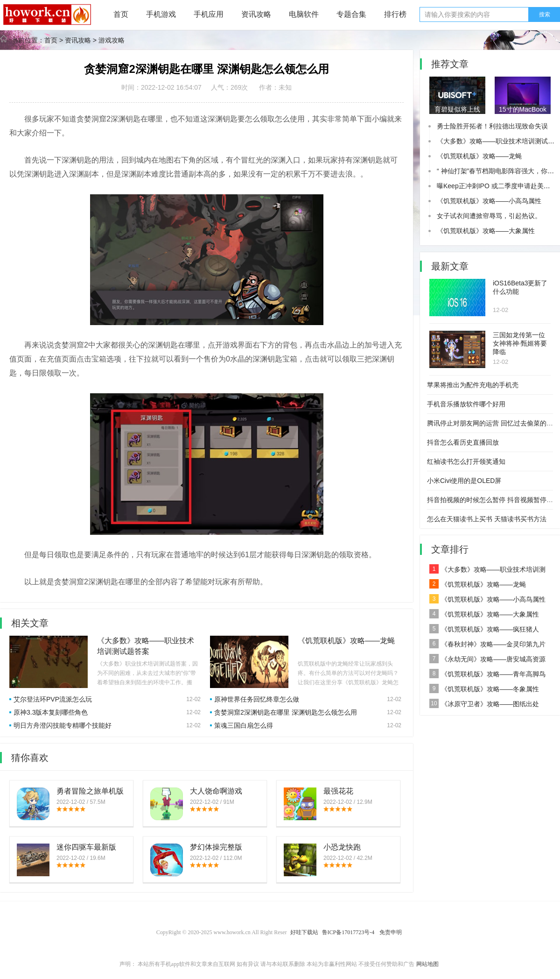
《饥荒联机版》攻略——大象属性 (486, 231)
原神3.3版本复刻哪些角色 (51, 712)
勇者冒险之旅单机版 (90, 791)
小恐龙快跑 (342, 847)
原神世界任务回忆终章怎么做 (257, 699)
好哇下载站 (304, 932)
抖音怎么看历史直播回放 (463, 442)
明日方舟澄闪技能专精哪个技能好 (63, 725)
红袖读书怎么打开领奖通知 (466, 461)
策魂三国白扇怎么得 (244, 725)
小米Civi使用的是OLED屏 (464, 481)
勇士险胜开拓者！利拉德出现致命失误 (492, 126)
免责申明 (391, 932)
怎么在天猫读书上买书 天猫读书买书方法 (487, 519)
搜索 (545, 14)
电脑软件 (304, 14)
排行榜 (395, 14)
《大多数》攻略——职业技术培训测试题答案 (487, 571)
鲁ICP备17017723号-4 (349, 932)
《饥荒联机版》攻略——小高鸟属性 (489, 201)
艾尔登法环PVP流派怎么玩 (53, 699)
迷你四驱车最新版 (86, 847)
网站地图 (427, 964)
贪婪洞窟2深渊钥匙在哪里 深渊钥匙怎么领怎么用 (286, 712)
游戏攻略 (112, 40)
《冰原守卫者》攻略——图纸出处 (484, 703)
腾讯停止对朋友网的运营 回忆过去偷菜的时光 (493, 423)
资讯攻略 (256, 14)
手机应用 (209, 14)
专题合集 (351, 14)
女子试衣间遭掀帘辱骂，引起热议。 (489, 216)
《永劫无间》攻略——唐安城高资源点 (487, 660)
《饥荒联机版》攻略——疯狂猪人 (484, 629)
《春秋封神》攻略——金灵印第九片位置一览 (487, 645)
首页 (121, 14)
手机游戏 (161, 14)
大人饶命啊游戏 (216, 791)
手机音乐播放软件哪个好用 (466, 404)
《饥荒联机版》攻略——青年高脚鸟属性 (487, 675)
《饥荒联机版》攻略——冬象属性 (484, 688)
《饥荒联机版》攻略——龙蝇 (346, 641)
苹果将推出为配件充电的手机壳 (473, 385)
